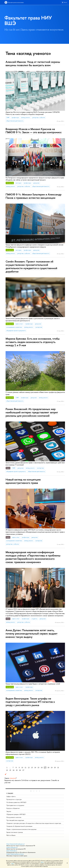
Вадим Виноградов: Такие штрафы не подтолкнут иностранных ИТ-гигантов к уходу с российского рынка (30, 702)
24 (13, 770)
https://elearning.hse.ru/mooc (15, 854)
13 (32, 768)
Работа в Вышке (11, 835)
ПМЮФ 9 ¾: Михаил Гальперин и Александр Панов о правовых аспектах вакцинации (34, 196)
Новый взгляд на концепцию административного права (23, 481)
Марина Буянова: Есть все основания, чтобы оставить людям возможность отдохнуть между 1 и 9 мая (33, 342)
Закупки (9, 811)
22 (7, 770)
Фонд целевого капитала (14, 817)
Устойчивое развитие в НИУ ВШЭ (16, 802)
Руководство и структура (14, 799)
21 (58, 768)
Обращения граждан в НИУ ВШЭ (16, 814)
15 (38, 768)
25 (17, 770)
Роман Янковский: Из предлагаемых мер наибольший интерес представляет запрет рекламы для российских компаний (32, 412)
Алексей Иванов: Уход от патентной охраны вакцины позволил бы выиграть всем (33, 63)
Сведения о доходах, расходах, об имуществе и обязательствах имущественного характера (34, 823)
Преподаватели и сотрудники (15, 805)
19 (52, 768)
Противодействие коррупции (15, 820)
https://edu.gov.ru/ (12, 847)
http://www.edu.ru (12, 851)
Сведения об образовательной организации (19, 826)
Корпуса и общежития (13, 808)
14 (35, 768)
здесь (42, 862)
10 (22, 768)
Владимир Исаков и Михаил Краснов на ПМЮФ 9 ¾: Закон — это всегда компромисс (34, 131)
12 (29, 768)
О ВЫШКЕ (10, 793)
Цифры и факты (11, 796)
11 (26, 768)
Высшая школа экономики (16, 2)
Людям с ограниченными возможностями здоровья (21, 829)
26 (20, 770)
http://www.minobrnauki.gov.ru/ (16, 844)
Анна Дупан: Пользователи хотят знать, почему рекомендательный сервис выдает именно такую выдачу (32, 633)
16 (42, 768)
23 (10, 770)
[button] (31, 791)
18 (48, 768)
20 (55, 768)
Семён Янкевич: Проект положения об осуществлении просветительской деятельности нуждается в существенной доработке (31, 266)
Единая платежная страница (15, 832)
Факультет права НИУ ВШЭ (28, 20)
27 (23, 770)
